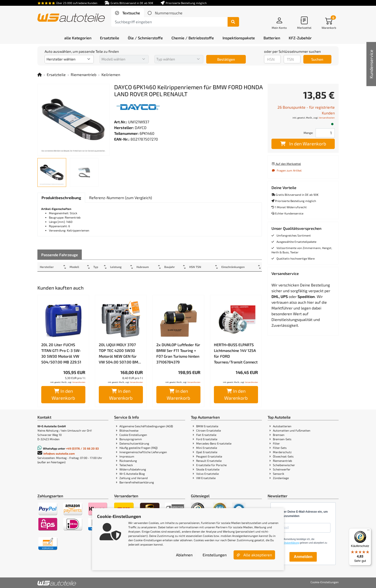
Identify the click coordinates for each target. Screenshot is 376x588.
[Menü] (368, 531)
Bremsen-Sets (282, 439)
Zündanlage (281, 478)
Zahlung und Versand (134, 478)
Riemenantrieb (84, 74)
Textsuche (131, 13)
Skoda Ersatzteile (208, 469)
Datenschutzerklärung (134, 443)
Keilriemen (111, 74)
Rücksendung (128, 461)
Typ (98, 267)
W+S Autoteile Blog (132, 474)
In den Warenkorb (63, 394)
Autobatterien (282, 426)
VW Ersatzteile (206, 478)
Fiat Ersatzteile (206, 435)
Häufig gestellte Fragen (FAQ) (138, 448)
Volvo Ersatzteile (207, 474)
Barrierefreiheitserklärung (137, 482)
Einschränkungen (231, 267)
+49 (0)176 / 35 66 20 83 (82, 448)
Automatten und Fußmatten (292, 430)
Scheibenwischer (284, 465)
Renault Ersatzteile (209, 461)
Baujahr (176, 267)
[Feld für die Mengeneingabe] (325, 133)
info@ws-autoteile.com (59, 453)
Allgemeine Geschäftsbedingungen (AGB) (146, 426)
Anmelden (303, 557)
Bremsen (279, 435)
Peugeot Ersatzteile (209, 456)
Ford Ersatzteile (207, 439)
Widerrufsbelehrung (133, 469)
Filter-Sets (280, 448)
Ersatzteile (56, 74)
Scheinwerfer (282, 469)
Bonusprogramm (131, 439)
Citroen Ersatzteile (209, 430)
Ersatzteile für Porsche (211, 465)
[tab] (128, 13)
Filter (276, 443)
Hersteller (47, 267)
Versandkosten (79, 382)
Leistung (119, 267)
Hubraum (147, 267)
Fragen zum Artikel (287, 170)
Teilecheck (126, 465)
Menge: (308, 133)
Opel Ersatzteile (207, 452)
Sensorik (279, 474)
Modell (76, 267)
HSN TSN (203, 267)
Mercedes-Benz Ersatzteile (214, 443)
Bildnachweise (129, 430)
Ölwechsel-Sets (283, 456)
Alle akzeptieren (254, 555)
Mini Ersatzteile (207, 448)
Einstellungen (215, 555)
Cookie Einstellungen (133, 435)
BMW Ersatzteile (207, 426)
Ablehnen (184, 555)
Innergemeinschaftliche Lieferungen (143, 452)
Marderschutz (282, 452)
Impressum (127, 456)
